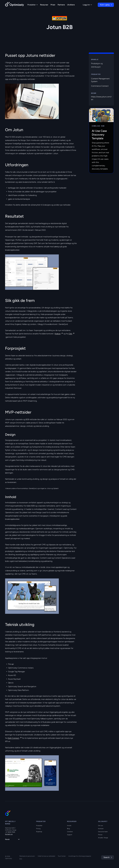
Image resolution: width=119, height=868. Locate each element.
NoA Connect (14, 738)
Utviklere (71, 5)
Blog (68, 829)
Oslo (70, 334)
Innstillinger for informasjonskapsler (80, 856)
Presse (100, 835)
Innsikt (69, 826)
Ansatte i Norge (103, 838)
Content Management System (100, 80)
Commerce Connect (100, 86)
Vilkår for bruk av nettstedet (46, 856)
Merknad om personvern (27, 856)
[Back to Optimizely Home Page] (15, 5)
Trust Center (62, 856)
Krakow (58, 334)
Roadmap (39, 832)
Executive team (103, 832)
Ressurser (44, 5)
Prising (38, 829)
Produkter (33, 5)
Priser (53, 5)
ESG (21, 859)
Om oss (101, 826)
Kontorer (101, 829)
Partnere (61, 5)
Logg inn (87, 5)
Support (70, 835)
